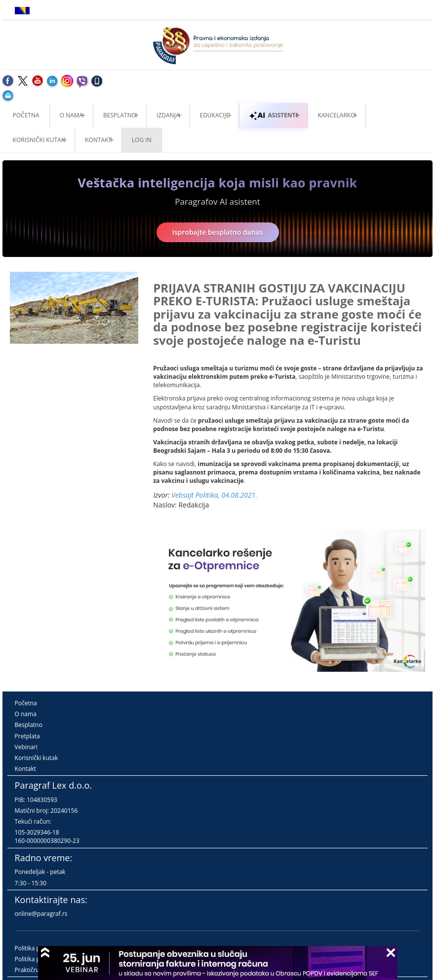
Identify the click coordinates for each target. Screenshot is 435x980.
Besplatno (120, 115)
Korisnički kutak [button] (39, 140)
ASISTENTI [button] (273, 115)
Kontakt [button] (98, 140)
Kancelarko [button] (336, 115)
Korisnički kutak (37, 758)
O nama (71, 115)
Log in (142, 140)
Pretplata (27, 736)
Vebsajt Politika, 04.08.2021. (214, 495)
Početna (26, 115)
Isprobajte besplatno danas (218, 232)
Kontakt (25, 769)
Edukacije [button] (214, 115)
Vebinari (26, 747)
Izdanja (168, 115)
